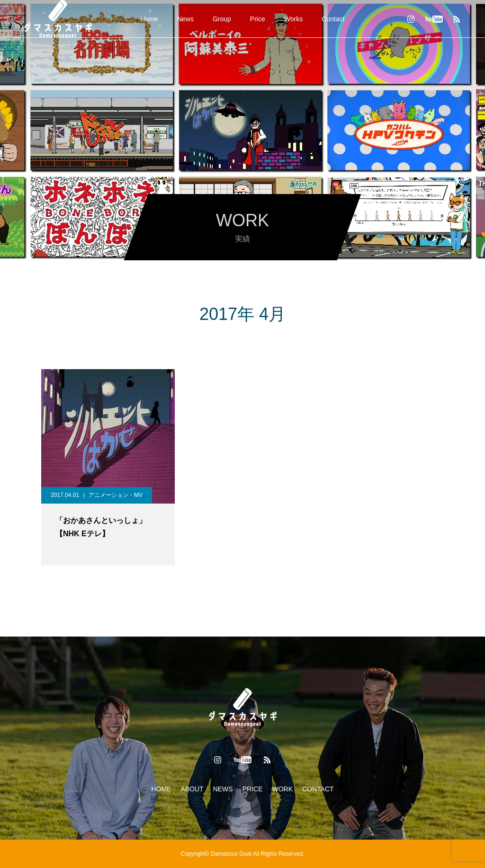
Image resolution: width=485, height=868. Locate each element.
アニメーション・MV (116, 495)
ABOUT (192, 789)
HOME (161, 789)
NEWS (223, 789)
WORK (282, 789)
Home (149, 19)
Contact (333, 19)
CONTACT (318, 789)
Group (222, 19)
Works (293, 19)
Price (258, 19)
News (185, 19)
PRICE (253, 789)
